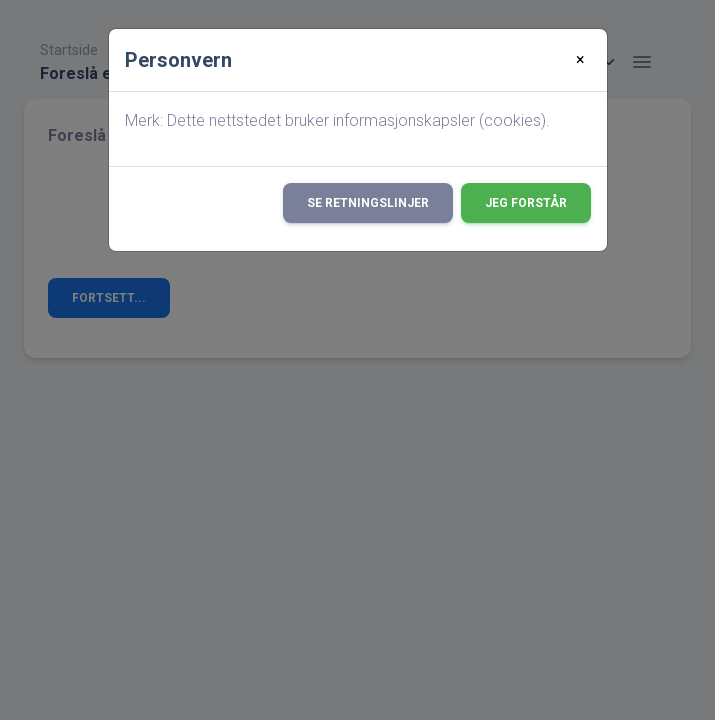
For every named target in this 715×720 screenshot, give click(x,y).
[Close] (580, 60)
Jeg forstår (526, 203)
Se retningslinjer (368, 203)
